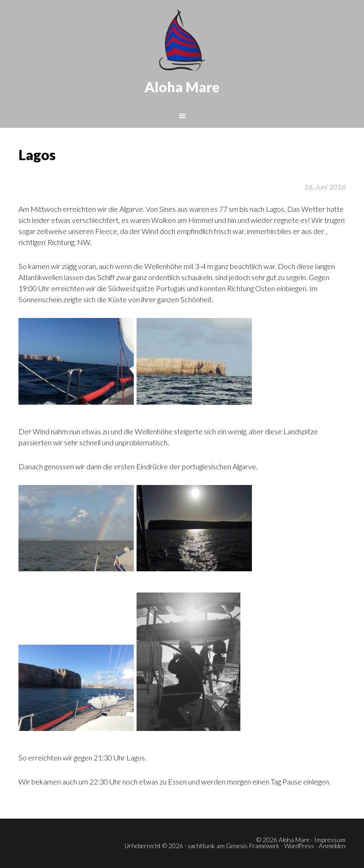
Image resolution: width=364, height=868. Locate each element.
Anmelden (332, 846)
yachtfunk (201, 846)
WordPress (299, 846)
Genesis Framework (253, 846)
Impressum (330, 840)
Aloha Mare (182, 87)
